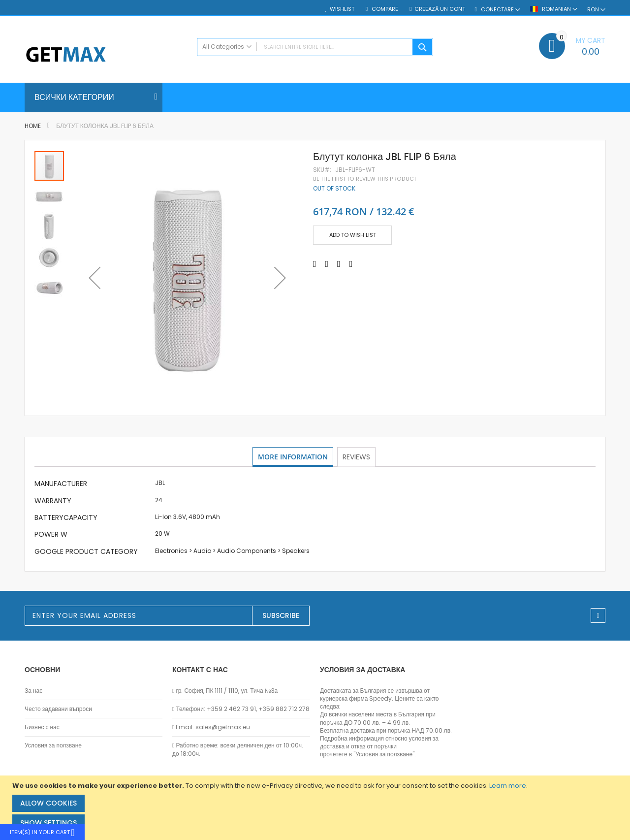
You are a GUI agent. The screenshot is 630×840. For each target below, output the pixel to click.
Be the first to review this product (365, 179)
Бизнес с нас (42, 727)
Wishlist (342, 9)
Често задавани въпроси (58, 709)
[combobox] (315, 47)
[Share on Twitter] (327, 264)
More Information (293, 456)
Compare (384, 9)
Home (33, 126)
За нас (33, 691)
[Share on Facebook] (315, 264)
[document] (316, 808)
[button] (94, 278)
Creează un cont (440, 9)
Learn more (508, 786)
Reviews (357, 456)
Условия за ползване (53, 745)
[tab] (293, 457)
